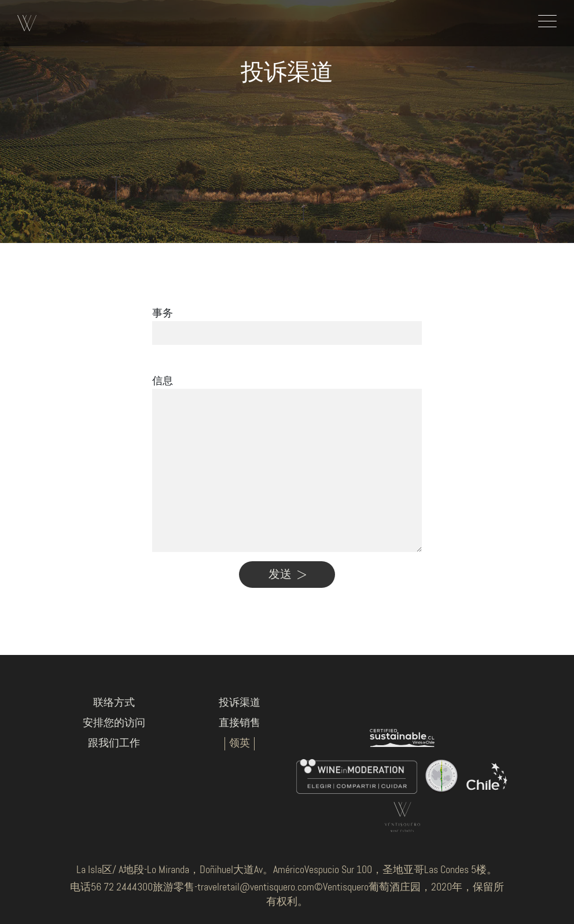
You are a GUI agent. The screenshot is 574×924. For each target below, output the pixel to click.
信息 (163, 381)
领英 (240, 743)
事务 (163, 314)
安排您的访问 (114, 723)
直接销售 (240, 723)
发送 (287, 575)
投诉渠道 (240, 703)
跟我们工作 (114, 743)
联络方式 (114, 703)
